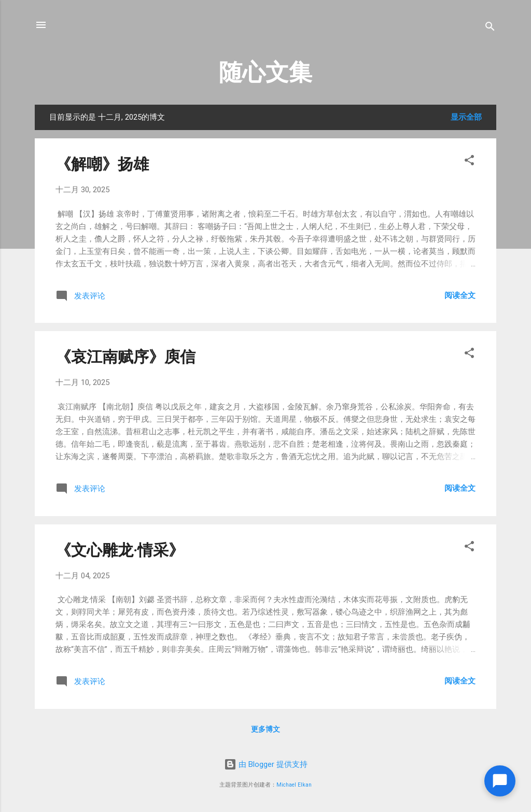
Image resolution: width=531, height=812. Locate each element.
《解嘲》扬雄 (102, 164)
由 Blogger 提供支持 (266, 764)
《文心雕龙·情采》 (120, 550)
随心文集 (265, 72)
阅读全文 (460, 295)
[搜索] (490, 28)
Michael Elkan (294, 785)
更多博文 (265, 729)
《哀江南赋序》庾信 (125, 357)
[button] (469, 162)
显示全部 (466, 117)
